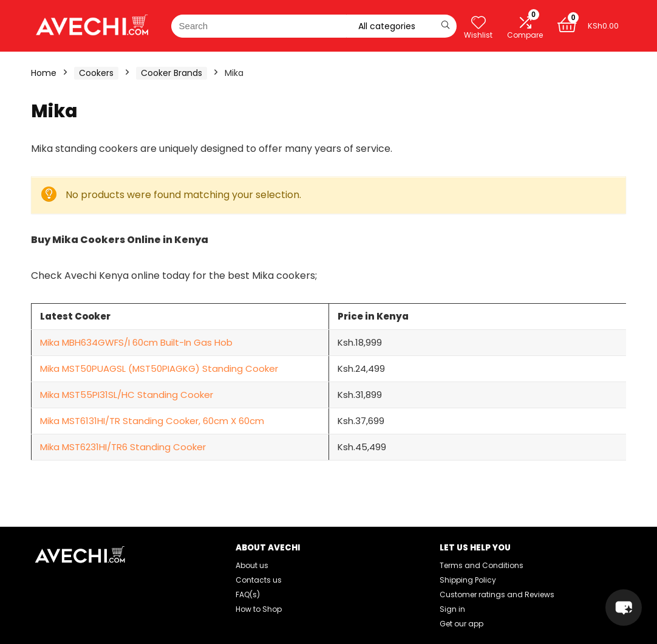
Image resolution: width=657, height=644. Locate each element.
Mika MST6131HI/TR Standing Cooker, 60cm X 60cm (152, 421)
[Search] (445, 26)
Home (44, 73)
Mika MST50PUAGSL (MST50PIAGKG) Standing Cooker (159, 368)
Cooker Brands (172, 73)
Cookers (96, 73)
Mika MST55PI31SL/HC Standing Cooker (127, 395)
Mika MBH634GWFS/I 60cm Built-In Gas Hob (136, 342)
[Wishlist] (478, 23)
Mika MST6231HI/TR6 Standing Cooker (123, 447)
